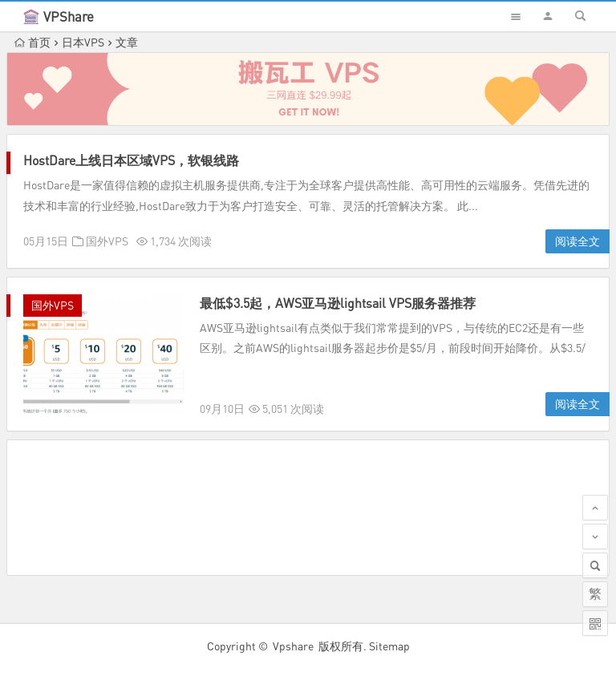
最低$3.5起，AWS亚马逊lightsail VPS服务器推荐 (338, 303)
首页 (32, 42)
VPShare (69, 16)
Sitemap (389, 646)
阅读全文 (577, 241)
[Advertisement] (308, 508)
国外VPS (107, 241)
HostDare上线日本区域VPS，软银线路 (131, 160)
